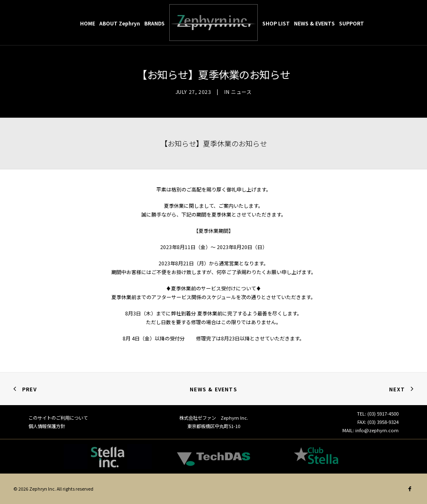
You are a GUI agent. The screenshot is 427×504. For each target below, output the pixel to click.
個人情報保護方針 (47, 426)
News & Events (213, 389)
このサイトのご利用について (58, 418)
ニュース (241, 92)
